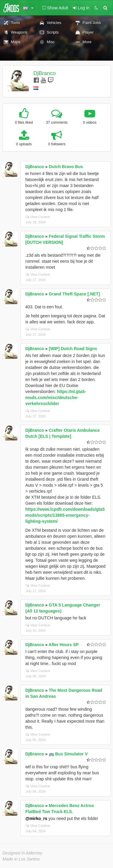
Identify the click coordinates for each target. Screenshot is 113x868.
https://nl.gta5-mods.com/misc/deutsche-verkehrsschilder (56, 398)
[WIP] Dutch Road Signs (73, 349)
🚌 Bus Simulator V (68, 754)
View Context (38, 217)
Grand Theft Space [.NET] (74, 294)
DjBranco (45, 73)
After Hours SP (64, 645)
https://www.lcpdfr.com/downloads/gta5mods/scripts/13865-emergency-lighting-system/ (65, 515)
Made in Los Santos (21, 859)
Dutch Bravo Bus (66, 167)
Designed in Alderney (22, 853)
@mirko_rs (36, 818)
